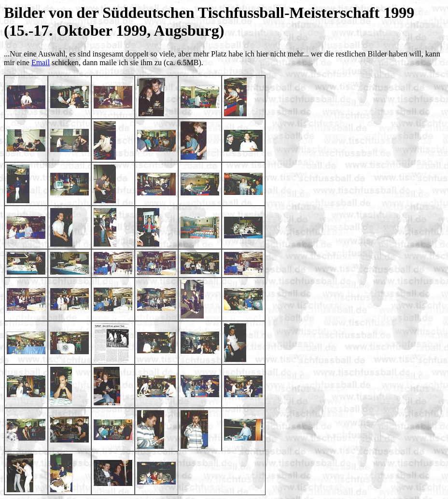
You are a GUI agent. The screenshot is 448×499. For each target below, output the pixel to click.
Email (41, 62)
